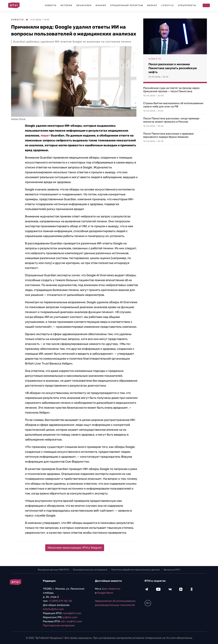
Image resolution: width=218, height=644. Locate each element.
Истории (66, 5)
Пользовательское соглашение (90, 570)
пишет (45, 136)
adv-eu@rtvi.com (72, 621)
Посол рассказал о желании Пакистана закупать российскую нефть (173, 68)
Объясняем (84, 5)
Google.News (105, 593)
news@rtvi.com (72, 613)
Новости (51, 5)
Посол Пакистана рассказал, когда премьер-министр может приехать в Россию (172, 120)
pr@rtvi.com (70, 617)
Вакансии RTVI (172, 570)
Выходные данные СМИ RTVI (53, 570)
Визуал (152, 5)
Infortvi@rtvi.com (53, 609)
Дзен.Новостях (111, 589)
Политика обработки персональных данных (136, 570)
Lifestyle (167, 5)
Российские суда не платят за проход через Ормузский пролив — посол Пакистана (171, 90)
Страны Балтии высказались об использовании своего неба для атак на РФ (173, 105)
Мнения (101, 5)
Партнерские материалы (59, 625)
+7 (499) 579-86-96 (60, 601)
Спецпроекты (187, 5)
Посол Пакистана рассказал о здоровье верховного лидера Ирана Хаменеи (168, 135)
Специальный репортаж (127, 5)
